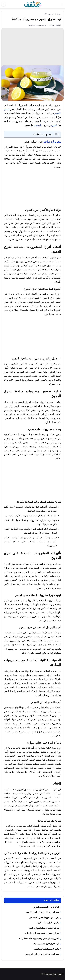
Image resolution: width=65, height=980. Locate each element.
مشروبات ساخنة (52, 142)
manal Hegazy (55, 25)
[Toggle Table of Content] (56, 134)
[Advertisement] (32, 47)
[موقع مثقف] (33, 4)
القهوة (54, 125)
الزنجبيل (37, 125)
